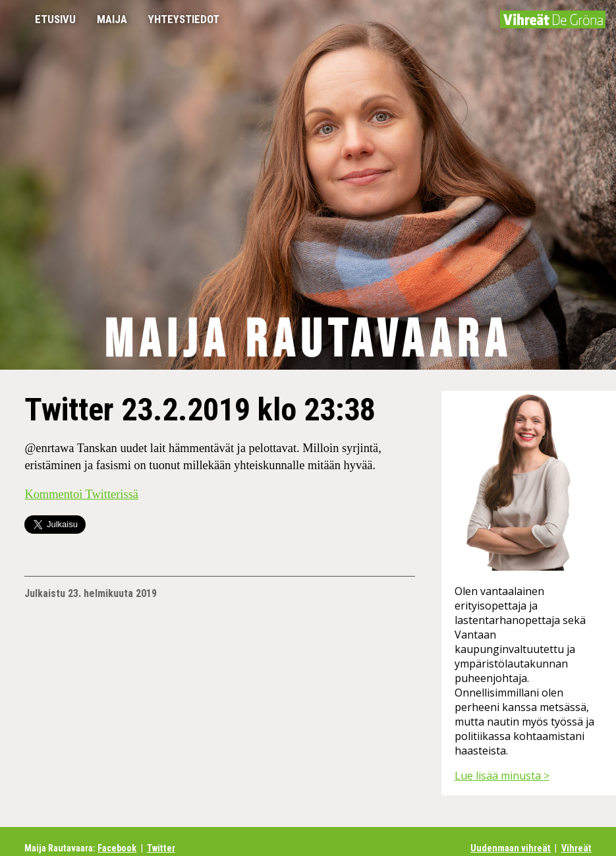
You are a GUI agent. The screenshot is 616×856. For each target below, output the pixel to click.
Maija (112, 19)
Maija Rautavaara (308, 341)
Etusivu (55, 19)
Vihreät (576, 848)
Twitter (161, 848)
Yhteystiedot (184, 19)
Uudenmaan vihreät (511, 848)
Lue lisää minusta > (502, 776)
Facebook (117, 848)
